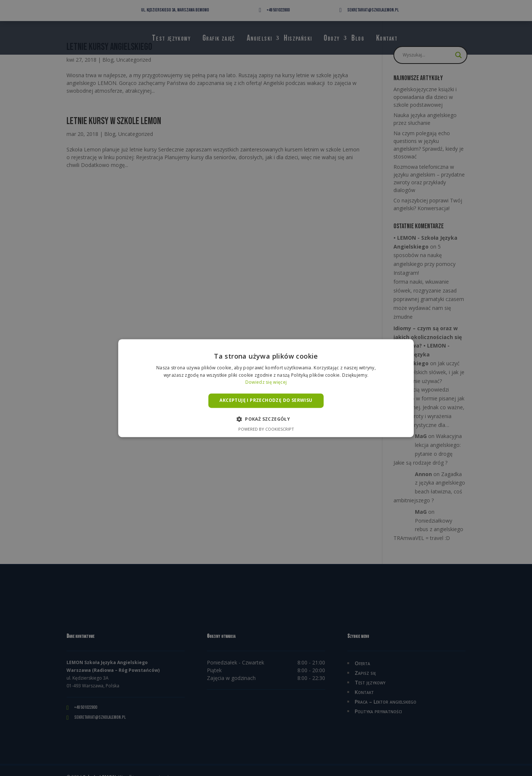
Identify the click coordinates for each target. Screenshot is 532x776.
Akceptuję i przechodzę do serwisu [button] (266, 401)
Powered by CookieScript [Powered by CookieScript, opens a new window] (266, 429)
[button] (266, 419)
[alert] (266, 388)
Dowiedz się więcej (266, 382)
